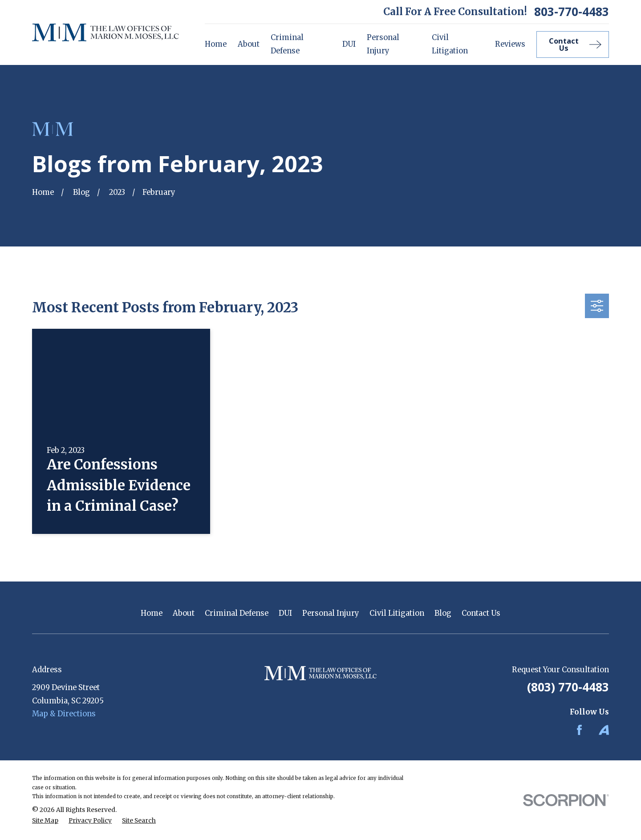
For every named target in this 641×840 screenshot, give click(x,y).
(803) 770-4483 (568, 687)
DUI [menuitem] (349, 44)
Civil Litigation (397, 613)
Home (152, 613)
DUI (285, 613)
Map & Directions (64, 714)
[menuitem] (45, 821)
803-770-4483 (572, 12)
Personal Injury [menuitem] (383, 44)
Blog (443, 613)
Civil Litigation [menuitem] (450, 44)
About (184, 613)
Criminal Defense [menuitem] (287, 44)
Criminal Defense (237, 613)
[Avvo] (604, 730)
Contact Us (481, 613)
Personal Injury (331, 613)
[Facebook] (579, 730)
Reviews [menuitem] (510, 44)
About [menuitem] (249, 44)
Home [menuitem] (216, 44)
